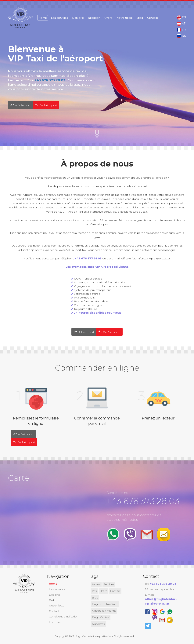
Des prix (78, 18)
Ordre (108, 18)
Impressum (57, 622)
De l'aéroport (45, 105)
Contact (153, 18)
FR (181, 30)
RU (181, 36)
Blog (140, 18)
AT (181, 24)
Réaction (94, 18)
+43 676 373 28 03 (50, 80)
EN (181, 18)
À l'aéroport (20, 105)
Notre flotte (125, 18)
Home (43, 18)
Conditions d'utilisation (64, 617)
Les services (59, 18)
